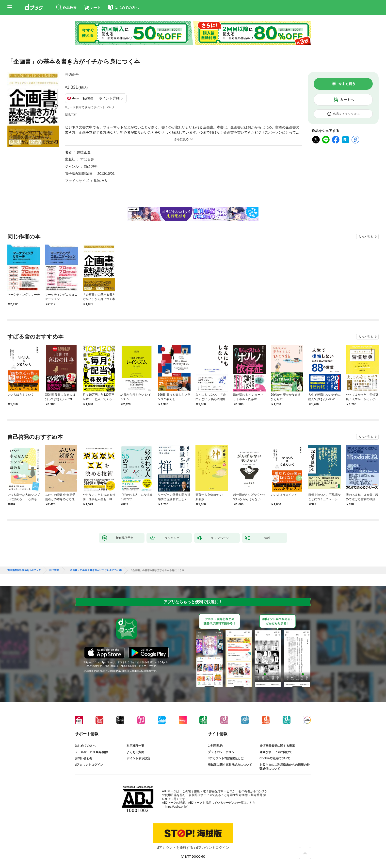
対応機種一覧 (135, 746)
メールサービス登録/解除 (91, 752)
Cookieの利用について (275, 758)
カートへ (347, 100)
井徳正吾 (72, 74)
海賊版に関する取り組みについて (230, 765)
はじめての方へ (85, 746)
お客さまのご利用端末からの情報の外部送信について (285, 767)
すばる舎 (87, 159)
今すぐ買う (347, 84)
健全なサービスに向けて (276, 752)
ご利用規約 (215, 746)
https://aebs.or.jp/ (176, 807)
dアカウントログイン (89, 765)
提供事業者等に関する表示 (277, 746)
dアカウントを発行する (175, 848)
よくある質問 (135, 752)
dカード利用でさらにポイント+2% (88, 107)
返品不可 (71, 115)
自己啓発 (91, 166)
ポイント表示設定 (138, 758)
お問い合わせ (84, 758)
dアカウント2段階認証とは (226, 758)
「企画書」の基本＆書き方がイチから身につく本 (95, 570)
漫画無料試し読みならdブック (24, 570)
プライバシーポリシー (223, 752)
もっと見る (366, 237)
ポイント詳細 (109, 98)
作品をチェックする (346, 114)
